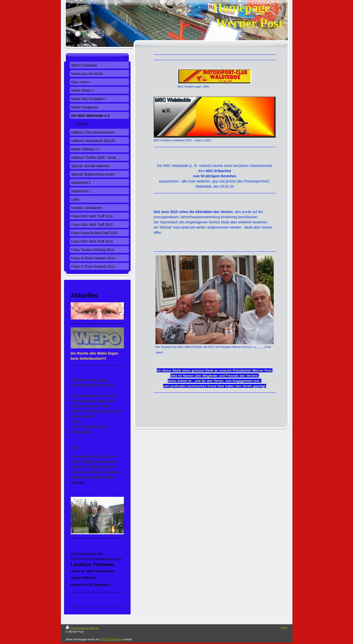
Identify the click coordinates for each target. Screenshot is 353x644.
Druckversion (77, 628)
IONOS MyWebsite (111, 639)
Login (284, 627)
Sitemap (94, 628)
